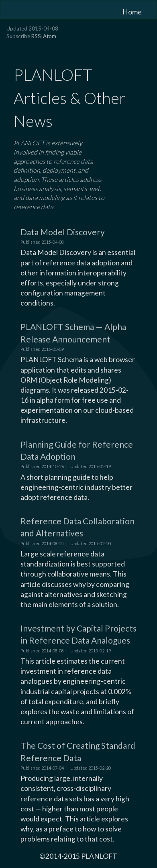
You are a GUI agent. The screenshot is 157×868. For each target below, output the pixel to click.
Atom (50, 36)
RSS (36, 36)
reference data (73, 161)
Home (132, 12)
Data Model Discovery (63, 232)
